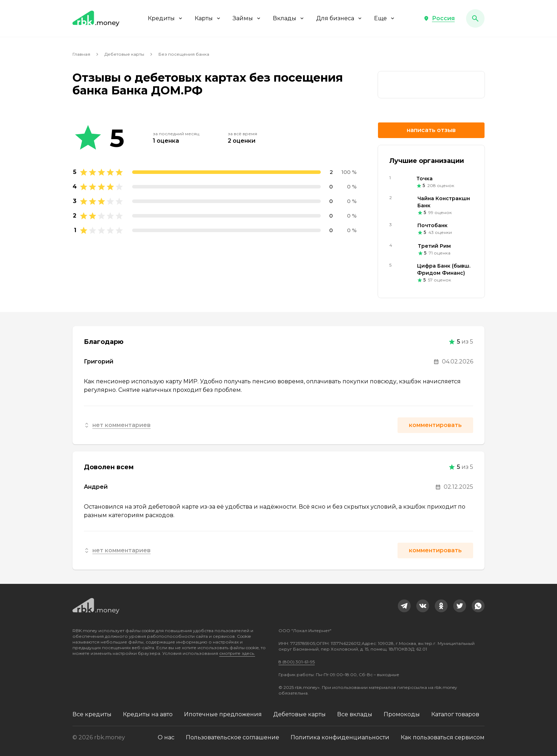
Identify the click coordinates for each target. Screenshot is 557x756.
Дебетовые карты (124, 54)
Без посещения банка (184, 54)
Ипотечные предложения (223, 714)
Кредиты (166, 18)
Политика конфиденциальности (340, 737)
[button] (439, 18)
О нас (166, 737)
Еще (385, 18)
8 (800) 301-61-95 (297, 662)
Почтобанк (432, 225)
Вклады (289, 18)
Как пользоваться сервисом (443, 737)
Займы (247, 18)
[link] (431, 85)
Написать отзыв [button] (431, 130)
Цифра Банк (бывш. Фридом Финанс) (444, 269)
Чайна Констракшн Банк (444, 202)
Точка (424, 179)
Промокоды (402, 714)
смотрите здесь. (237, 653)
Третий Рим (434, 246)
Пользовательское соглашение (232, 737)
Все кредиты (92, 714)
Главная (81, 54)
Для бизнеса (339, 18)
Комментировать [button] (435, 425)
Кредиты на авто (148, 714)
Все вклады (355, 714)
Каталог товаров (455, 714)
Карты (208, 18)
